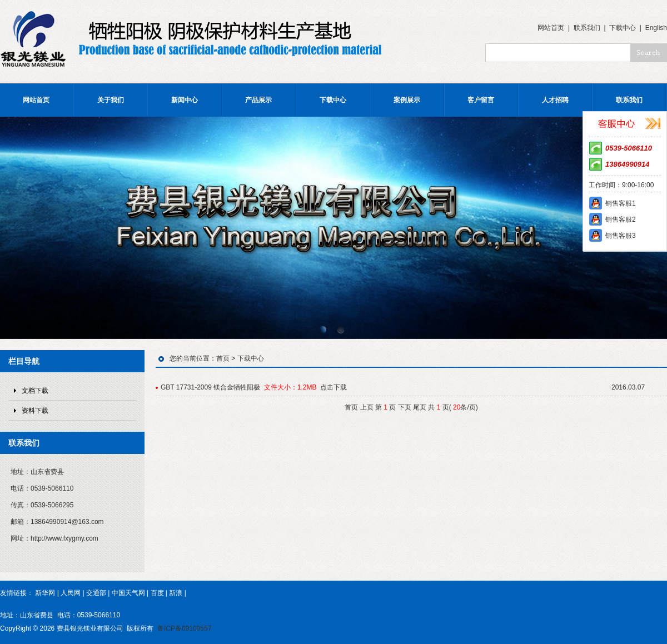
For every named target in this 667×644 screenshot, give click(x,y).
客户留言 (481, 100)
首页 (223, 358)
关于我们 (111, 100)
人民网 (71, 593)
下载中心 (623, 28)
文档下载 (35, 391)
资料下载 (35, 411)
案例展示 (407, 100)
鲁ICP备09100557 (184, 628)
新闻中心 (185, 100)
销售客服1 (621, 203)
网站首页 (551, 28)
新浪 (176, 593)
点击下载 (333, 387)
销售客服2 (621, 219)
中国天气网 (128, 593)
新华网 (45, 593)
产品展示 (258, 100)
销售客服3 (621, 236)
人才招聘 (555, 100)
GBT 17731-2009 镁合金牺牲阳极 (210, 387)
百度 (157, 593)
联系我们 (587, 28)
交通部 (96, 593)
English (656, 28)
